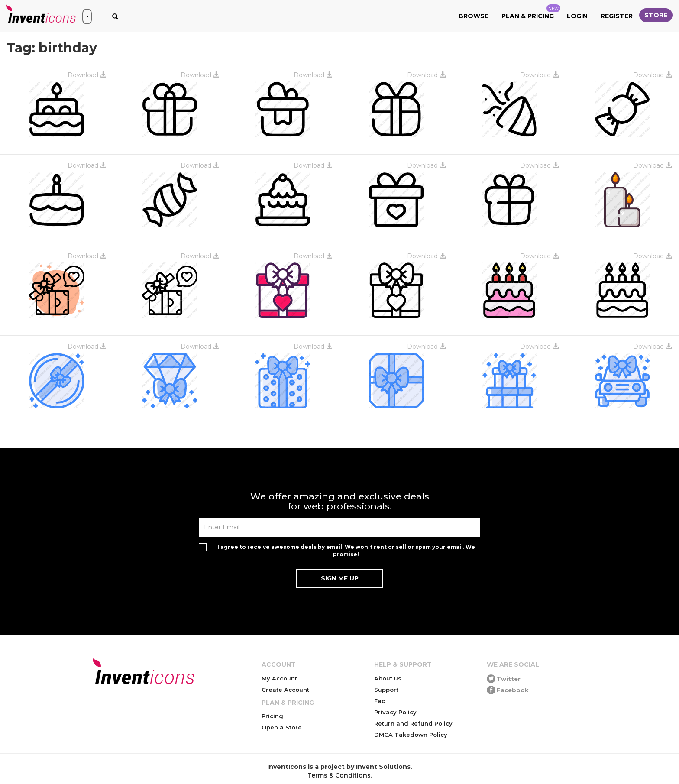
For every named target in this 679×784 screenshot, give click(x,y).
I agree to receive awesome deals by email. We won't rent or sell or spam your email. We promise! (346, 551)
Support (386, 690)
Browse (474, 16)
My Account (279, 678)
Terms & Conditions (339, 775)
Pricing (272, 716)
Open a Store (282, 727)
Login (577, 16)
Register (617, 16)
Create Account (285, 690)
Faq (380, 701)
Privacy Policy (395, 712)
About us (388, 678)
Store (656, 15)
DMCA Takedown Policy (411, 735)
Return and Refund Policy (413, 723)
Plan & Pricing (531, 12)
